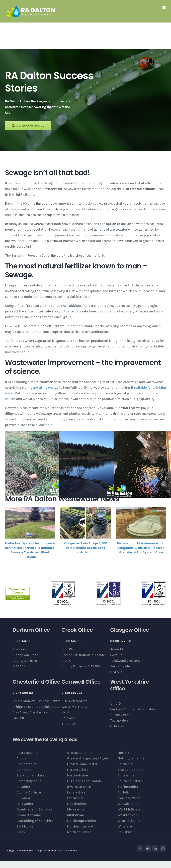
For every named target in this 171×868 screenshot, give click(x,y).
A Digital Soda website (66, 851)
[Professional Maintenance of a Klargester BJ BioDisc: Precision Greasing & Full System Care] (141, 523)
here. (49, 425)
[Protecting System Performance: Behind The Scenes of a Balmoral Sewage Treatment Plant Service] (30, 523)
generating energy (44, 388)
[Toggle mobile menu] (164, 8)
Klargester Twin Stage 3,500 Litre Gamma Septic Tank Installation (85, 548)
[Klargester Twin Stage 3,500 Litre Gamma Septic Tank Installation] (85, 523)
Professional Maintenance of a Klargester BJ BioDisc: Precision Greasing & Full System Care (141, 548)
